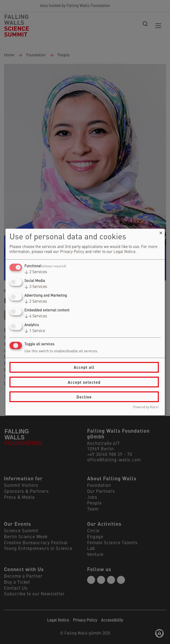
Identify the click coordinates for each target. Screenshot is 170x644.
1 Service (35, 331)
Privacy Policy (72, 252)
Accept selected (84, 382)
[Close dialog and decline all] (161, 232)
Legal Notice (124, 252)
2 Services (36, 272)
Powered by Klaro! (146, 407)
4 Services (36, 316)
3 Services (36, 287)
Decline (84, 397)
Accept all (84, 367)
